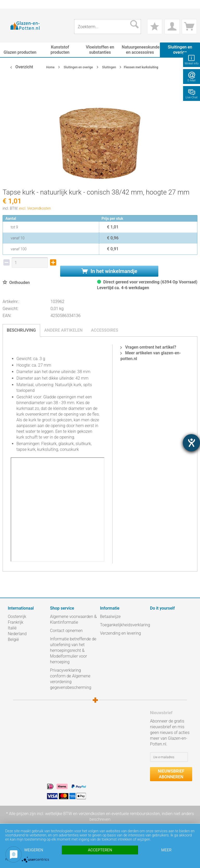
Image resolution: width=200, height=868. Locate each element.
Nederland (17, 634)
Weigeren (34, 850)
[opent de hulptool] (191, 443)
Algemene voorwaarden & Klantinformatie (73, 619)
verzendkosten (92, 814)
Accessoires (105, 330)
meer (166, 850)
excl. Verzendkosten (35, 208)
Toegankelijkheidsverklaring (124, 625)
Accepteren (100, 850)
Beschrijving (21, 330)
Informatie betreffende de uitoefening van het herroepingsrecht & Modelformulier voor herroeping (73, 650)
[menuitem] (10, 4)
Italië (12, 628)
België (13, 639)
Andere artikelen (64, 330)
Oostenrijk (17, 617)
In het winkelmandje (109, 271)
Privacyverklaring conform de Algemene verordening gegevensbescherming (71, 679)
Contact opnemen (66, 631)
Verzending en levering (120, 633)
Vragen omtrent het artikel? (148, 347)
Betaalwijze (110, 617)
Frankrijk (16, 622)
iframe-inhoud (58, 509)
